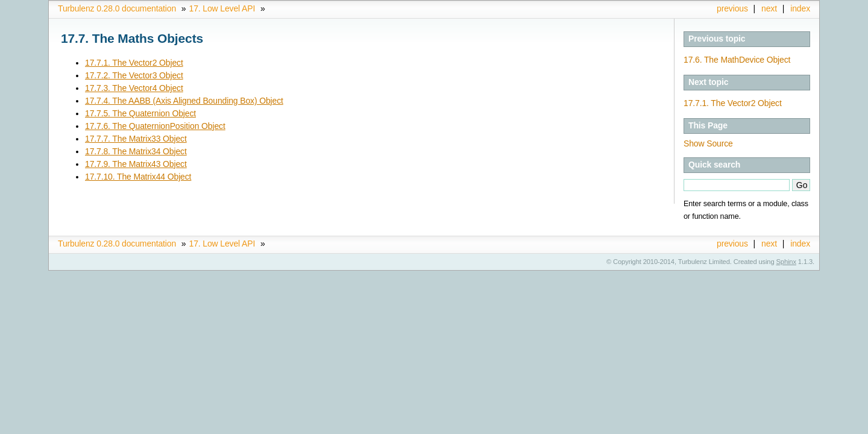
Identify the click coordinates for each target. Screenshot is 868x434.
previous (732, 8)
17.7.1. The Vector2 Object (733, 103)
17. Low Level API (222, 8)
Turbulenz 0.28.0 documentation (117, 8)
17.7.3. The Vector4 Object (134, 88)
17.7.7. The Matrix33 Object (136, 139)
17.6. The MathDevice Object (737, 60)
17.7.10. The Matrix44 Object (138, 177)
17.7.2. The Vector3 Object (134, 75)
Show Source (708, 143)
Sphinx (786, 262)
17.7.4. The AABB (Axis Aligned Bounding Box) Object (184, 101)
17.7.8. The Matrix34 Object (136, 151)
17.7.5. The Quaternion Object (140, 113)
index (800, 8)
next (769, 8)
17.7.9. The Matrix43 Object (136, 164)
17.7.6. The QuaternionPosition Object (155, 126)
